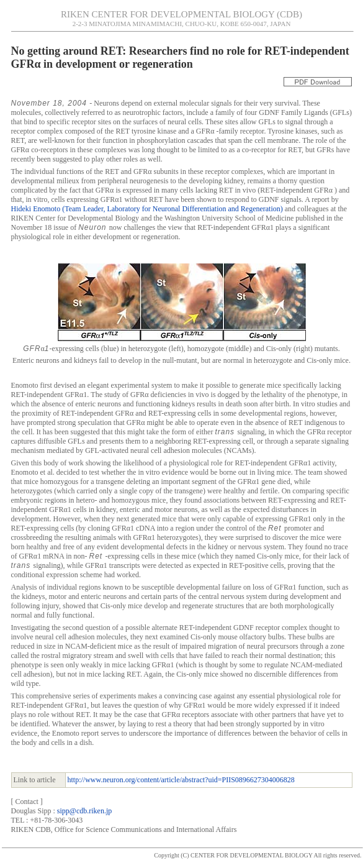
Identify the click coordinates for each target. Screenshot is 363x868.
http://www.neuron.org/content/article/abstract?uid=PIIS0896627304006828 (181, 780)
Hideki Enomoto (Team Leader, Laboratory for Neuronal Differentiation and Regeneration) (147, 209)
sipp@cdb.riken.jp (84, 811)
